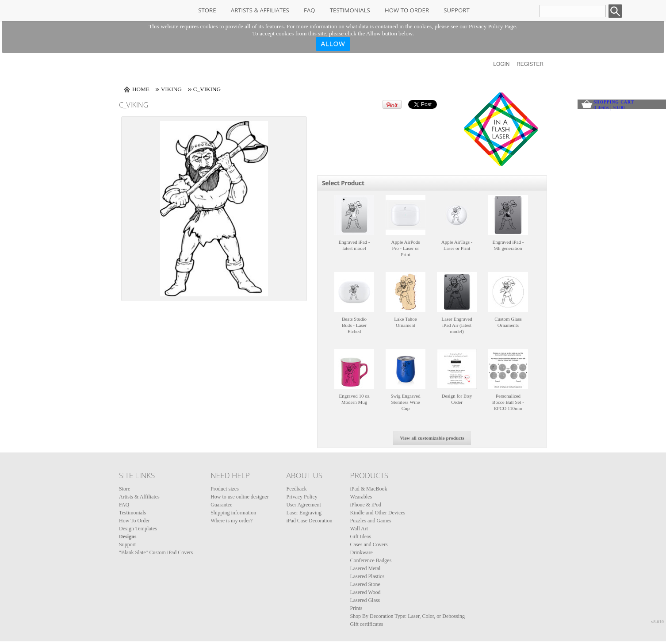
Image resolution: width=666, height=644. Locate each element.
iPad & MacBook (368, 489)
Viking (171, 89)
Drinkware (361, 552)
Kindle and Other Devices (377, 513)
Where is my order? (232, 521)
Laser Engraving (304, 513)
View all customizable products (432, 438)
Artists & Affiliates (260, 10)
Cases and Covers (369, 544)
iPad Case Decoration (309, 521)
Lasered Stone (365, 584)
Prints (356, 608)
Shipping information (233, 513)
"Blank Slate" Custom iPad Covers (156, 552)
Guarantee (221, 505)
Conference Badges (371, 560)
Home (141, 89)
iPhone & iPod (366, 505)
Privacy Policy (302, 497)
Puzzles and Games (370, 521)
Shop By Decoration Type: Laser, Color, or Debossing (407, 616)
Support (456, 10)
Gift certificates (366, 624)
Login (501, 64)
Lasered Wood (365, 592)
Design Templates (138, 529)
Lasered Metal (365, 568)
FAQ (309, 10)
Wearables (361, 497)
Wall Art (359, 529)
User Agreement (303, 505)
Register (530, 64)
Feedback (296, 489)
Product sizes (225, 489)
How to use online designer (239, 497)
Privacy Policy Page (492, 26)
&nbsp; (354, 215)
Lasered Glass (365, 600)
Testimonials (350, 10)
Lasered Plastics (367, 576)
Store (207, 10)
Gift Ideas (360, 537)
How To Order (407, 10)
